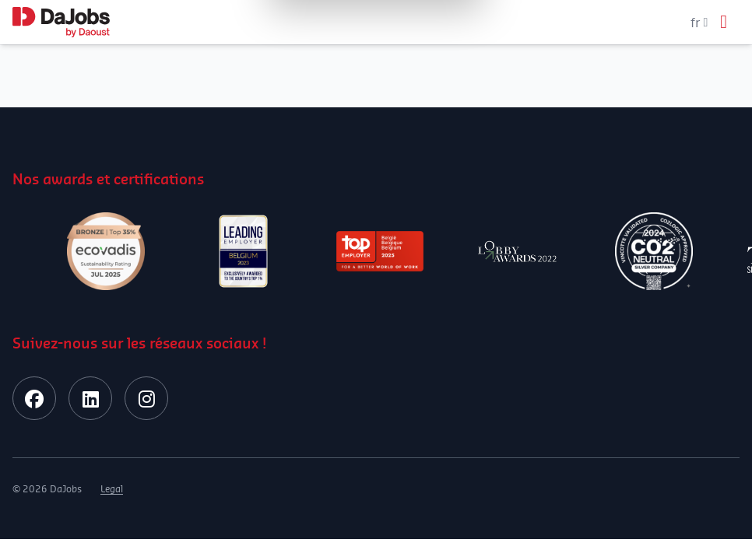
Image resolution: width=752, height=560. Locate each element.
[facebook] (34, 398)
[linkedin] (90, 398)
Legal (112, 489)
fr (699, 23)
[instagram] (146, 398)
